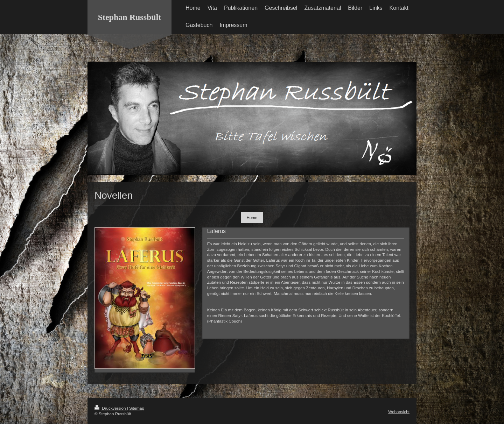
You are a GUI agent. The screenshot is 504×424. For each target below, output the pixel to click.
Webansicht (399, 412)
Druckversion (111, 408)
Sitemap (137, 408)
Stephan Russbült (130, 17)
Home (252, 217)
